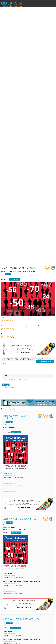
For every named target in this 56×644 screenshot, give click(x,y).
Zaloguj (6, 385)
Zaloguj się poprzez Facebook (45, 362)
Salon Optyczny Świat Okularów (14, 417)
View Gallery (7, 314)
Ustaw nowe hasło (9, 389)
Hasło (4, 369)
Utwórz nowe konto (9, 387)
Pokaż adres (8, 274)
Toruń (7, 276)
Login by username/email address (10, 363)
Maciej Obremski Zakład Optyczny (21, 619)
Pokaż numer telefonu (15, 279)
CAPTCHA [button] (6, 376)
